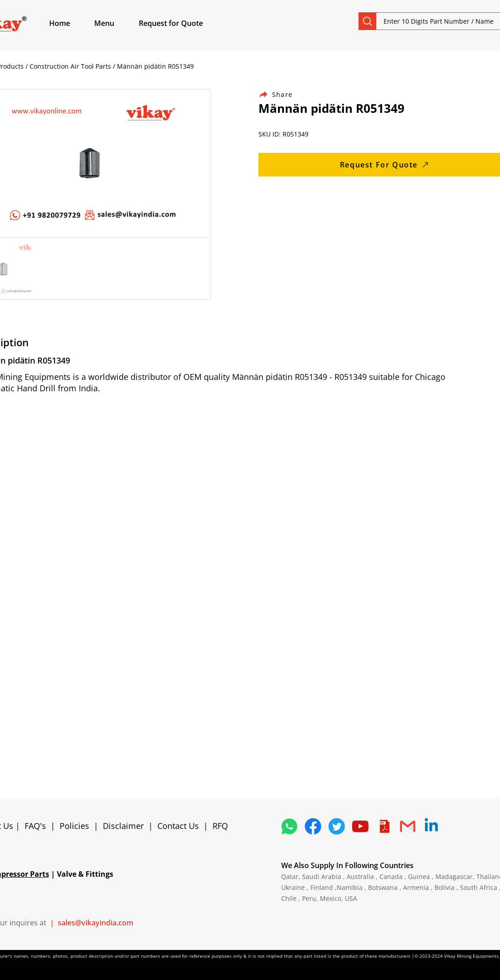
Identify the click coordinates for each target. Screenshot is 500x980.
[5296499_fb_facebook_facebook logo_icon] (313, 826)
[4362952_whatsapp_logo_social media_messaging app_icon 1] (289, 826)
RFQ (220, 826)
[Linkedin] (431, 826)
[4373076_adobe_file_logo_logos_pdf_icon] (384, 826)
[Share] (281, 94)
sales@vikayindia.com (96, 923)
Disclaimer (126, 826)
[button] (115, 23)
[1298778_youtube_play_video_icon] (360, 826)
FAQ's (35, 826)
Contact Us (178, 826)
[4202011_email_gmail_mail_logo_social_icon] (408, 826)
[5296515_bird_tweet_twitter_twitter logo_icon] (337, 826)
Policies (74, 826)
